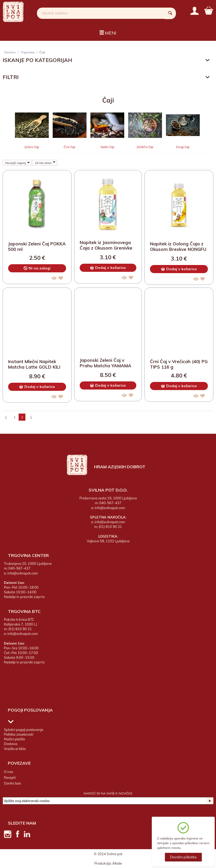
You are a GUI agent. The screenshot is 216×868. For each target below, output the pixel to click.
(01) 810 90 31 (110, 527)
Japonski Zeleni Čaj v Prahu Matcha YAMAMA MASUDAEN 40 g (106, 363)
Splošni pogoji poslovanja (24, 730)
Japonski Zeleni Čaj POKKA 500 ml (37, 247)
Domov (10, 52)
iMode (117, 863)
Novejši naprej (18, 163)
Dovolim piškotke (183, 857)
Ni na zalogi (37, 268)
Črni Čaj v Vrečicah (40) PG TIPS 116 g (179, 364)
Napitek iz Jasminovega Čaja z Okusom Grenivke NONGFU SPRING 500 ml (106, 246)
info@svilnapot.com (110, 508)
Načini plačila (14, 739)
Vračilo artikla (15, 749)
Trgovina (28, 52)
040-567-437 (110, 503)
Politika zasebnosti (19, 734)
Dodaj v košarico (108, 268)
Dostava (11, 744)
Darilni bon (13, 783)
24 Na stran (45, 163)
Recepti (10, 777)
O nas (9, 772)
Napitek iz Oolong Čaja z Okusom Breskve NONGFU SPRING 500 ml (178, 247)
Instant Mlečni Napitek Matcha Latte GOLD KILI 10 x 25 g (34, 365)
